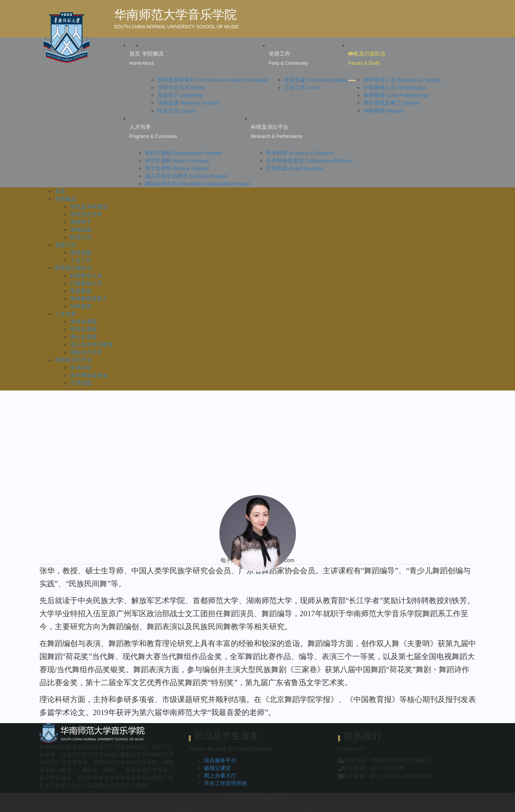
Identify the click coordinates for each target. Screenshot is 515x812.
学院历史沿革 (181, 87)
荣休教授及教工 (392, 103)
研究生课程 (177, 161)
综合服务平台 (220, 760)
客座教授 (396, 95)
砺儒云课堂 (217, 768)
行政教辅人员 (395, 87)
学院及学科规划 (213, 80)
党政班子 (180, 95)
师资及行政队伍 (74, 268)
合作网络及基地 (309, 161)
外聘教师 (384, 111)
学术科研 (300, 153)
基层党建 (316, 80)
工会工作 (302, 87)
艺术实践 (295, 168)
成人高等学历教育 (186, 176)
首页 (60, 191)
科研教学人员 (402, 80)
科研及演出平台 (74, 360)
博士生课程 (177, 168)
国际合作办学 (198, 184)
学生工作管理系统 (226, 783)
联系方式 (177, 111)
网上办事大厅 (220, 776)
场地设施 (188, 103)
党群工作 (65, 245)
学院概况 (65, 199)
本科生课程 (184, 153)
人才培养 (65, 314)
